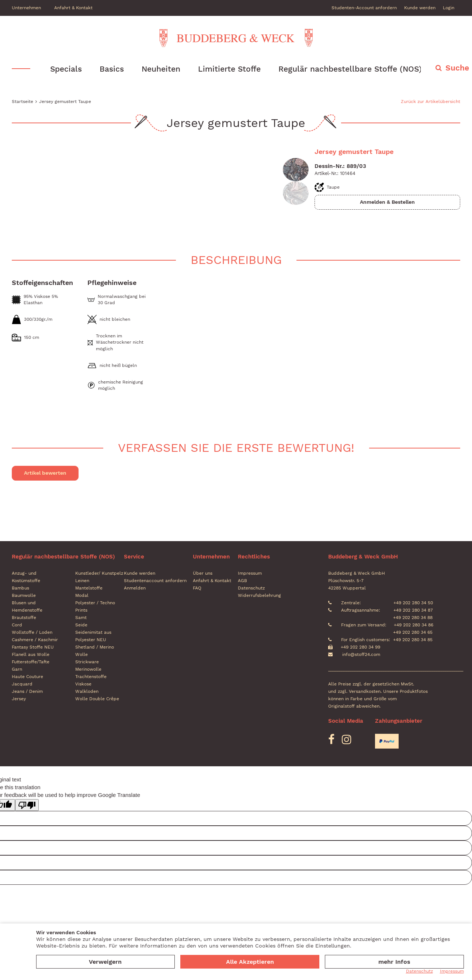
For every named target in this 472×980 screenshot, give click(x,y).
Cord (17, 625)
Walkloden (87, 692)
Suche (457, 68)
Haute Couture (27, 677)
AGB (242, 581)
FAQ (197, 588)
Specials (66, 69)
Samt (81, 618)
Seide (81, 625)
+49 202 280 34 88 (412, 618)
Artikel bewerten (45, 473)
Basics (112, 69)
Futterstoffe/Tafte (31, 662)
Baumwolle (24, 596)
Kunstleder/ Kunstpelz (99, 574)
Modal (82, 596)
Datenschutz (251, 588)
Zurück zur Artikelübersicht (431, 102)
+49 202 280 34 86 (413, 625)
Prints (81, 611)
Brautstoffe (24, 618)
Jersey (19, 699)
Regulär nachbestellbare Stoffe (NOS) (350, 69)
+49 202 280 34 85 (413, 640)
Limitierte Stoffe (229, 69)
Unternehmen (26, 8)
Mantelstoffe (89, 588)
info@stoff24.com (361, 655)
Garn (17, 670)
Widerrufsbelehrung (259, 596)
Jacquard (22, 684)
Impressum (250, 574)
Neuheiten (161, 69)
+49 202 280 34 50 (412, 603)
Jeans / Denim (27, 692)
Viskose (83, 684)
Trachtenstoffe (91, 677)
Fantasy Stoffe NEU (33, 647)
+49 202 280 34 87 (412, 611)
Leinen (82, 581)
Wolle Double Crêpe (97, 699)
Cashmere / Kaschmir (35, 640)
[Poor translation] (27, 805)
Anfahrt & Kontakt (73, 8)
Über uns (203, 574)
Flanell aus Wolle (31, 655)
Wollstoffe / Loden (32, 633)
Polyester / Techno (95, 603)
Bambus (20, 588)
